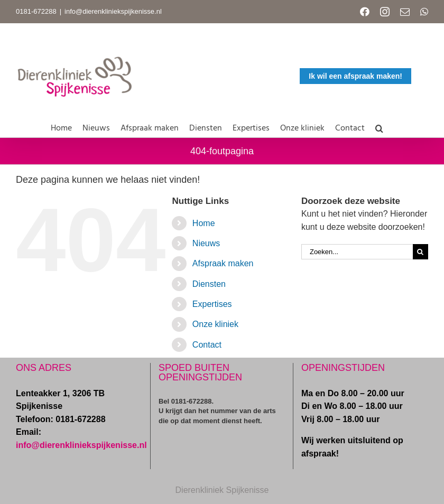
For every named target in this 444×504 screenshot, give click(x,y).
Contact (207, 345)
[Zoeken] (420, 252)
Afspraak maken (223, 263)
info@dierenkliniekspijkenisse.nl (113, 11)
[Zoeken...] (357, 252)
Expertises (212, 304)
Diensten (209, 284)
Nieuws (206, 243)
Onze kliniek (215, 324)
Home (204, 223)
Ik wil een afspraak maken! (355, 76)
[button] (379, 126)
